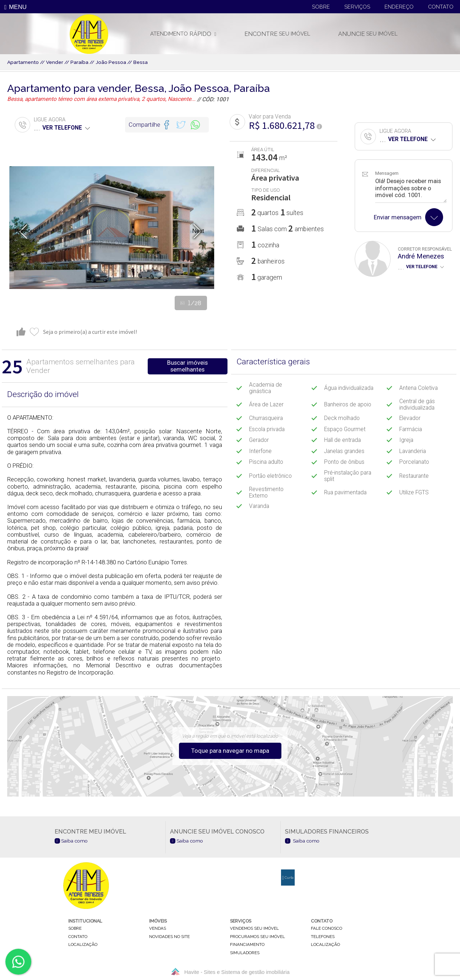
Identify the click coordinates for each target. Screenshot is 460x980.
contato (78, 937)
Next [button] (198, 231)
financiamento (247, 945)
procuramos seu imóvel (257, 937)
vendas (158, 929)
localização (83, 945)
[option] (112, 228)
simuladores (245, 953)
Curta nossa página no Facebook (288, 881)
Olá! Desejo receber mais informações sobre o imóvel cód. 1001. (411, 190)
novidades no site (169, 937)
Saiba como (71, 841)
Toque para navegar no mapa (230, 751)
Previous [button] (26, 231)
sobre (75, 929)
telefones (323, 937)
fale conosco (326, 929)
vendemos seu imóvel (254, 929)
